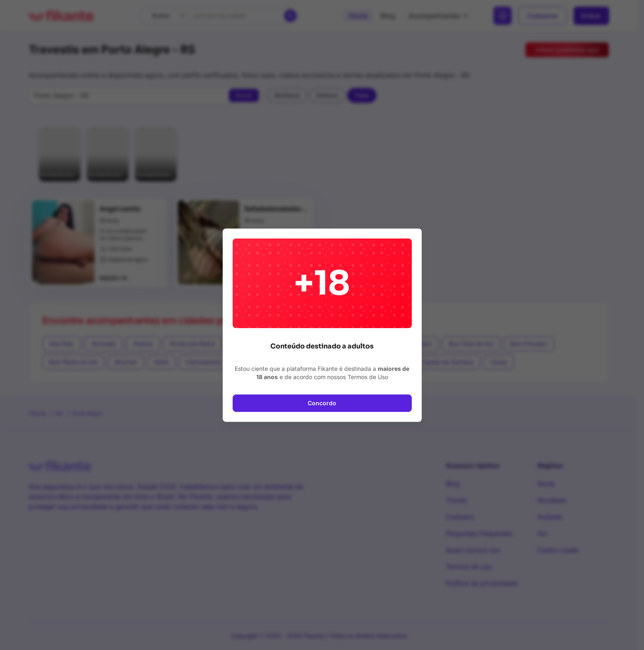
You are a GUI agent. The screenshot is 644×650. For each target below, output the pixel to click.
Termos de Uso (368, 377)
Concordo (322, 403)
